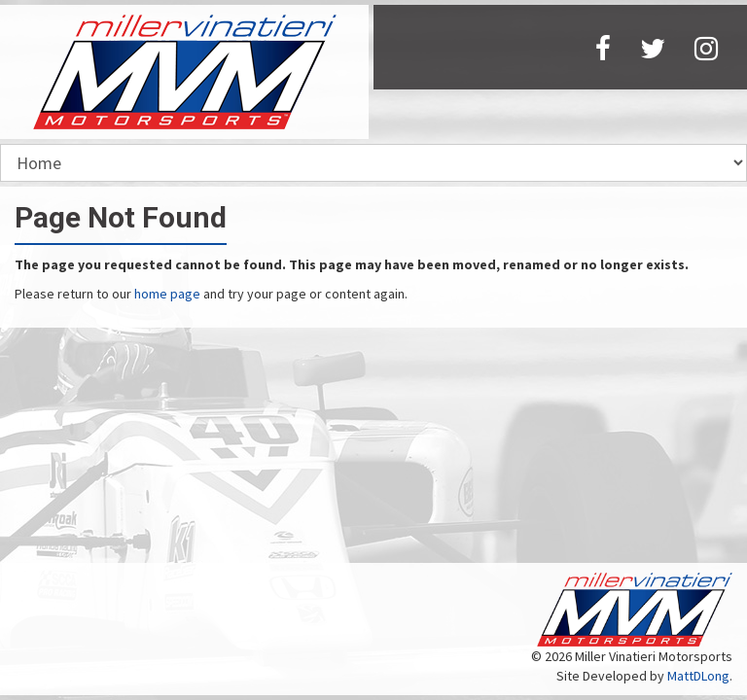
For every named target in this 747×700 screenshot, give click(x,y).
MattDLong (698, 676)
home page (167, 294)
